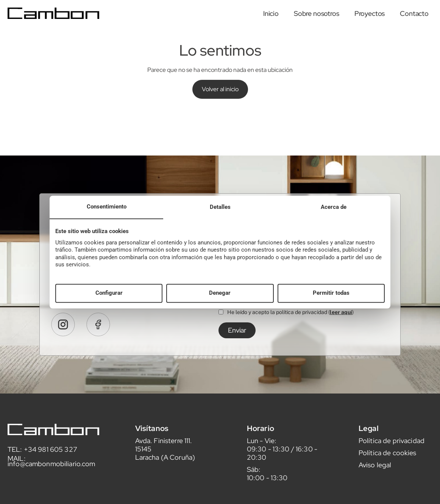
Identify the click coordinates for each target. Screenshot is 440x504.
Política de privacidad (392, 448)
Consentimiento (107, 207)
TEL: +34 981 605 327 (42, 457)
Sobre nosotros (317, 13)
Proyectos (370, 13)
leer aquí (341, 319)
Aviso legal (375, 472)
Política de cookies (388, 460)
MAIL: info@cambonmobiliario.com (51, 468)
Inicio (271, 13)
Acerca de (334, 207)
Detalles (220, 207)
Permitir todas (331, 293)
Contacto (414, 13)
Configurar (109, 293)
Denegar (220, 293)
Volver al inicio (220, 89)
